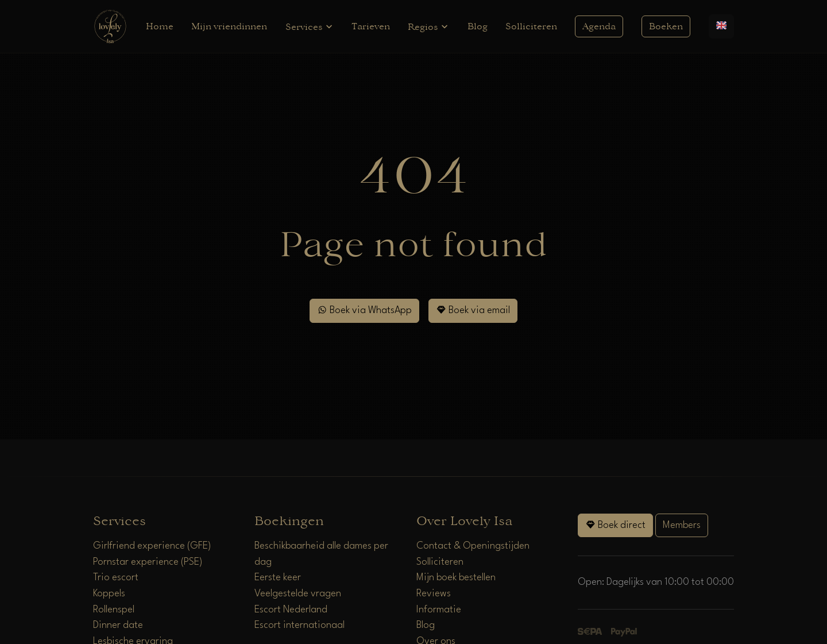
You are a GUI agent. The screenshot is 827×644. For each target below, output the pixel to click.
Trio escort (116, 578)
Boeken (666, 26)
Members (682, 525)
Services (310, 27)
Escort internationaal (300, 625)
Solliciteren (531, 26)
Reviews (434, 594)
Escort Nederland (291, 610)
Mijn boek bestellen (456, 578)
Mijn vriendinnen (229, 26)
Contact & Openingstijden (473, 546)
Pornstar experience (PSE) (148, 562)
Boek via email (473, 310)
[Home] (110, 26)
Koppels (109, 594)
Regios (428, 27)
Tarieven (371, 26)
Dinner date (118, 625)
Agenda (599, 26)
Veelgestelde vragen (298, 594)
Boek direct (615, 525)
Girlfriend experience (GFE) (152, 546)
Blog (478, 26)
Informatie (439, 610)
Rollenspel (114, 610)
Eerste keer (278, 578)
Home (160, 26)
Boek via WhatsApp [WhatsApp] (364, 310)
